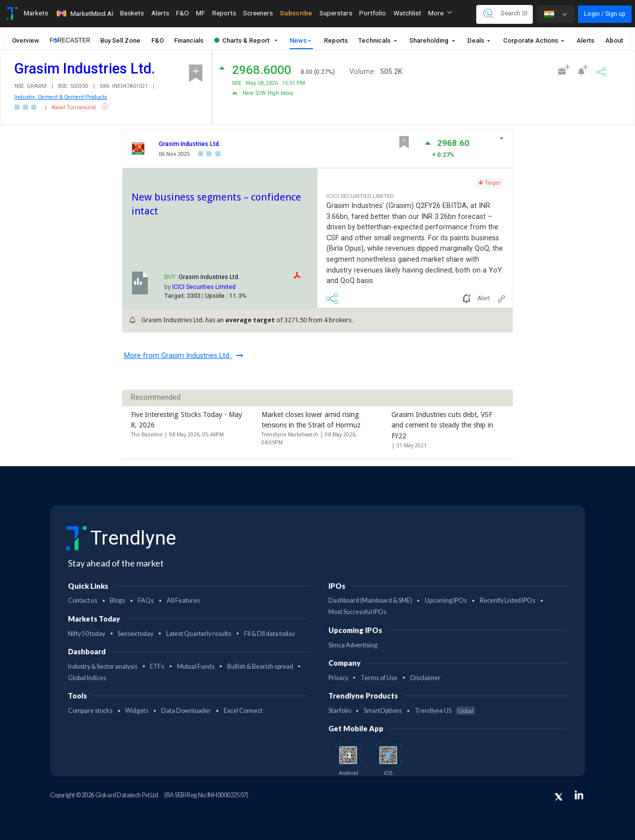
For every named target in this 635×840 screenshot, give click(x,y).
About (614, 40)
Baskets (132, 13)
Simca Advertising (353, 645)
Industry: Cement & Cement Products (61, 97)
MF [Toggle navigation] (200, 13)
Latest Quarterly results (199, 634)
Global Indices (87, 678)
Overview (26, 40)
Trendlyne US (445, 711)
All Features (183, 600)
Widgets (137, 711)
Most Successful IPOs (357, 612)
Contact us (83, 600)
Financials (189, 40)
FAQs (146, 600)
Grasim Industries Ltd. (190, 144)
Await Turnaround (74, 107)
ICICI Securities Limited (204, 287)
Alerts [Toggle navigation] (160, 13)
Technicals (375, 40)
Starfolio (340, 711)
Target (489, 183)
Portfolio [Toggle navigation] (373, 13)
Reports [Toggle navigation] (224, 13)
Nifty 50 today (87, 634)
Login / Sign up (605, 14)
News (298, 40)
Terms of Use (379, 678)
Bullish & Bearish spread (260, 666)
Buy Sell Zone (120, 40)
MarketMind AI (84, 13)
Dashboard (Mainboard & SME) (370, 600)
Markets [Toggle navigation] (36, 13)
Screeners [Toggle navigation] (258, 13)
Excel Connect (243, 711)
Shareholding (430, 40)
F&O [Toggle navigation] (183, 13)
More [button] (440, 13)
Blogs (117, 600)
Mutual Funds (196, 666)
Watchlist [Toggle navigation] (407, 13)
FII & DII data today (269, 634)
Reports (336, 40)
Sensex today (135, 634)
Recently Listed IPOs (508, 600)
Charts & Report (242, 40)
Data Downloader (186, 711)
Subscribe (296, 13)
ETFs (157, 666)
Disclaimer (425, 678)
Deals (476, 40)
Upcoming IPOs (446, 600)
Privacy (338, 678)
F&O (158, 40)
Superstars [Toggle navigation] (336, 13)
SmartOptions (383, 711)
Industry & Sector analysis (103, 666)
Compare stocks (90, 711)
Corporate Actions (531, 40)
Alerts (585, 40)
